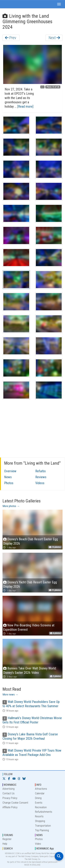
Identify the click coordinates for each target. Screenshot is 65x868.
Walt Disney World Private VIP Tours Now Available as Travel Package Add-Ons (32, 753)
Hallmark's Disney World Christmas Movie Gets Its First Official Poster (32, 720)
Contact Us (8, 793)
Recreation (41, 807)
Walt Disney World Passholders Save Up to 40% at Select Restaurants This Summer (31, 704)
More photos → (11, 506)
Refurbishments (44, 812)
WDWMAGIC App (45, 849)
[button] (59, 4)
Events (39, 803)
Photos (9, 483)
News (8, 477)
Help (5, 844)
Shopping (40, 821)
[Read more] (25, 106)
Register (7, 839)
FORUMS (8, 835)
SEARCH (8, 849)
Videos (40, 483)
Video (38, 844)
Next (54, 38)
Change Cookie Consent (15, 803)
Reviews (41, 477)
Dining (38, 798)
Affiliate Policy (10, 807)
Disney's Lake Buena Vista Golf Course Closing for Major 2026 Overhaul (30, 736)
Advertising (8, 789)
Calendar (40, 793)
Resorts (39, 816)
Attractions (41, 789)
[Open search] (59, 856)
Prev (11, 38)
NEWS (39, 835)
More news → (10, 694)
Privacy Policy (10, 798)
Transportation (43, 826)
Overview (10, 471)
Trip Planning (42, 830)
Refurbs (40, 471)
